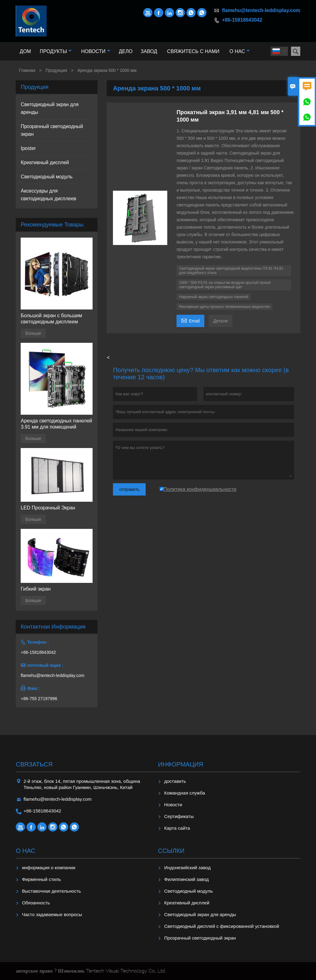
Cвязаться (34, 764)
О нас (240, 51)
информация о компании (49, 868)
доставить (175, 781)
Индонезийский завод (187, 868)
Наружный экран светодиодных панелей (214, 297)
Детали (220, 321)
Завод (149, 51)
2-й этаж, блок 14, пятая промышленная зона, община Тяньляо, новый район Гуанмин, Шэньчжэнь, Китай (82, 784)
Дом (25, 51)
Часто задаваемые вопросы (52, 914)
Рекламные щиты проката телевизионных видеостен (224, 307)
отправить (129, 489)
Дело (126, 51)
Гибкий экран (36, 589)
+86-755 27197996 (39, 699)
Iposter (28, 148)
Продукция (56, 70)
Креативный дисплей (45, 162)
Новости (96, 51)
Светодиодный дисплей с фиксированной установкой (222, 926)
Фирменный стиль (41, 879)
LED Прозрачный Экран (48, 508)
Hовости (173, 805)
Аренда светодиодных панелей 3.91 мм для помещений (56, 424)
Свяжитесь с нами (193, 51)
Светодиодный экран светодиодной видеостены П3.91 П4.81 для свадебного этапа (231, 271)
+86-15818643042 (242, 20)
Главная (27, 70)
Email (190, 320)
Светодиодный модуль (47, 177)
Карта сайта (177, 828)
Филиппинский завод (187, 879)
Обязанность (36, 903)
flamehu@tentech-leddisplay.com (261, 10)
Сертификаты (179, 816)
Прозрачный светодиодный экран (200, 938)
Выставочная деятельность (51, 891)
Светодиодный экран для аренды (200, 914)
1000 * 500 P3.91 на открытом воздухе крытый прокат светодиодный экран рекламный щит (225, 285)
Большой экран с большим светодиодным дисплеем (51, 319)
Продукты (56, 51)
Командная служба (185, 793)
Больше (33, 333)
